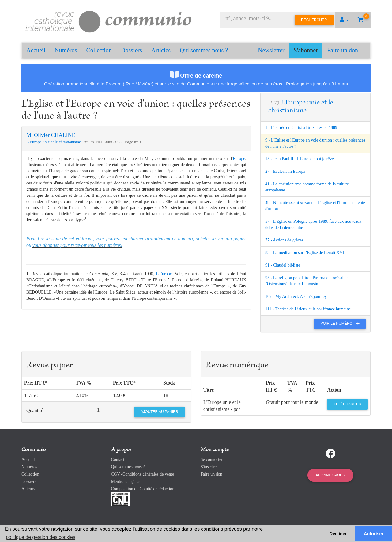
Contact (118, 459)
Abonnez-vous (330, 475)
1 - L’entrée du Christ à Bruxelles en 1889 (301, 128)
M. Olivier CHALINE (51, 135)
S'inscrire (209, 467)
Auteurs (28, 489)
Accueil (36, 50)
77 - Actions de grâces (284, 240)
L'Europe (164, 274)
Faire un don (343, 50)
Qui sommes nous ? (204, 50)
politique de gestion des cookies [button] (41, 537)
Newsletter (271, 50)
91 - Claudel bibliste (283, 265)
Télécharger (348, 404)
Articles (161, 50)
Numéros (66, 50)
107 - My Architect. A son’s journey (296, 296)
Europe (239, 159)
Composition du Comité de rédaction (143, 489)
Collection (99, 50)
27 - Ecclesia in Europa (285, 171)
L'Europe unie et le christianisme (54, 142)
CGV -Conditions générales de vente (143, 474)
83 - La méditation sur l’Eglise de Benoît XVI (305, 253)
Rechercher (314, 20)
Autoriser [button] (374, 534)
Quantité (35, 410)
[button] (344, 20)
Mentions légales (126, 481)
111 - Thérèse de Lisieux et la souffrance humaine (308, 309)
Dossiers (132, 50)
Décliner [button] (338, 534)
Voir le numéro (342, 324)
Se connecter (212, 459)
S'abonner (306, 50)
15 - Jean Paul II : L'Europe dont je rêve (300, 159)
